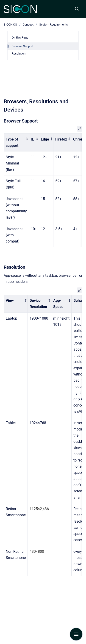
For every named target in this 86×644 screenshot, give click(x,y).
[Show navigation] (76, 634)
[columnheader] (16, 143)
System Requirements (54, 25)
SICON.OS (10, 25)
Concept (28, 25)
